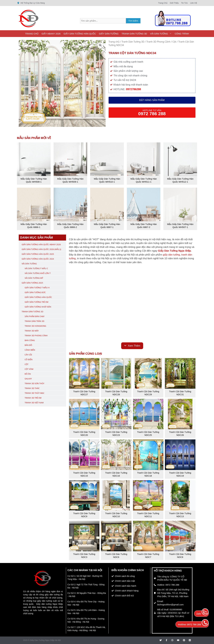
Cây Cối (28, 355)
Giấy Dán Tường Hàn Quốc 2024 (38, 259)
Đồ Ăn (28, 374)
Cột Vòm (29, 369)
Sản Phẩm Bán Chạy (35, 316)
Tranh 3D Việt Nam (34, 403)
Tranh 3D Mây (32, 331)
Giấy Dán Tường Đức (35, 292)
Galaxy (28, 379)
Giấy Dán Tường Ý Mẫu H (37, 288)
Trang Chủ (32, 34)
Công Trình (182, 34)
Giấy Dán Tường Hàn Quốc (80, 34)
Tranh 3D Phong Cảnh (158, 42)
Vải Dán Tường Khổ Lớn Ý (38, 273)
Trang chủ (114, 42)
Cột (174, 42)
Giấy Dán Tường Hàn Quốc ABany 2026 (41, 244)
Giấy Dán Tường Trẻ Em (37, 302)
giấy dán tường (171, 255)
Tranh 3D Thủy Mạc (35, 393)
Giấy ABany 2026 (51, 34)
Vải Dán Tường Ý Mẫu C (36, 268)
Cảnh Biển (30, 350)
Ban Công (30, 340)
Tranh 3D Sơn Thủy (35, 383)
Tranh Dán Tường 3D (134, 34)
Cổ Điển (29, 359)
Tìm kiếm (133, 21)
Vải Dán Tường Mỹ (34, 278)
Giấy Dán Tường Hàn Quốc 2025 (38, 254)
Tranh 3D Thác (32, 388)
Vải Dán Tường (162, 34)
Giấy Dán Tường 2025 (32, 283)
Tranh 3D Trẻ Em (33, 398)
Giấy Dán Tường (109, 34)
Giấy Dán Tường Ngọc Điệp (174, 251)
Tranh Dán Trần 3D (35, 321)
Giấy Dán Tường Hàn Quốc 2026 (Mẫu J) (41, 249)
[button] (100, 45)
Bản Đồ (28, 345)
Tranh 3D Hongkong (35, 326)
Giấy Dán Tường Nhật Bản (38, 307)
